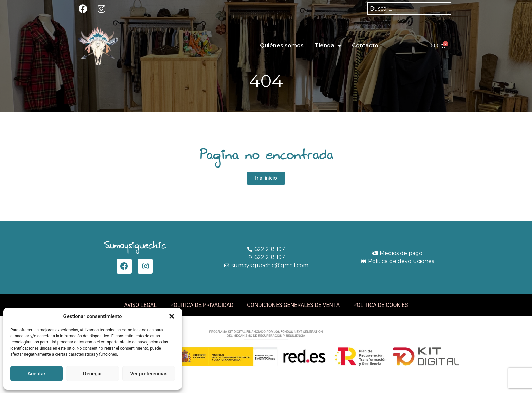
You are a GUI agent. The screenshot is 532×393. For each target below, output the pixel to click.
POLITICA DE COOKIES (381, 305)
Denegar (93, 374)
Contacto (365, 46)
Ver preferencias (149, 374)
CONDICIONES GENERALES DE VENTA (293, 305)
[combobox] (409, 8)
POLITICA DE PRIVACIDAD (202, 305)
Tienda (328, 46)
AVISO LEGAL (140, 305)
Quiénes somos (282, 46)
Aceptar (36, 374)
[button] (172, 316)
